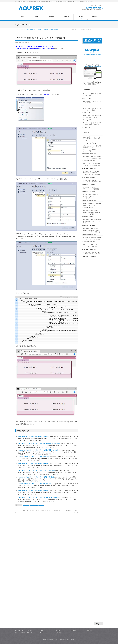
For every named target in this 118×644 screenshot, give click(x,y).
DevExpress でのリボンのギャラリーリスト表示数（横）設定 (36, 477)
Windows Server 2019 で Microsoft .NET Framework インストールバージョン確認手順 (92, 230)
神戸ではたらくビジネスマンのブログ (35, 29)
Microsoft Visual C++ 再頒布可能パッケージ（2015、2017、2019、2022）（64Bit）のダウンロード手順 (92, 149)
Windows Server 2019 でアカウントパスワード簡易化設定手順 (92, 157)
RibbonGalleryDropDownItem (37, 505)
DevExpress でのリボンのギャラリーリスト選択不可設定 (35, 484)
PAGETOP (99, 551)
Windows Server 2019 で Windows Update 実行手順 (91, 188)
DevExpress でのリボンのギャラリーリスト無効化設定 (34, 457)
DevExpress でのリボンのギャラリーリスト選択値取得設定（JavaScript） (40, 497)
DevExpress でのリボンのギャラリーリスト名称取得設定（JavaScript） (39, 443)
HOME (17, 29)
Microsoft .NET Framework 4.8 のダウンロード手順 (92, 204)
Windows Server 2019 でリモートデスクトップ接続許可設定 (92, 165)
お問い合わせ (59, 561)
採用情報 (74, 558)
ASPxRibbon (26, 505)
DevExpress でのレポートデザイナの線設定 (92, 102)
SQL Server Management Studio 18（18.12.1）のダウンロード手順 (92, 196)
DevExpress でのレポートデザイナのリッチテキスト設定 (92, 124)
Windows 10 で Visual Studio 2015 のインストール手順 (92, 246)
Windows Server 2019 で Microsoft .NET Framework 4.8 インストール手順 (92, 212)
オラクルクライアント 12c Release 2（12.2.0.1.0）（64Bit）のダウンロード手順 (92, 173)
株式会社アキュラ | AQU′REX (57, 567)
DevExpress (61, 29)
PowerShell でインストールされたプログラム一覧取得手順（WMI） (92, 139)
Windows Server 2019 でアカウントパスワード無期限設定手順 (92, 181)
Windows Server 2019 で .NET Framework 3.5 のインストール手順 (92, 221)
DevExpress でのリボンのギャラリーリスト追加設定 (33, 437)
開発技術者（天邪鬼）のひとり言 (51, 29)
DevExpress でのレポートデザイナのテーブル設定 (92, 109)
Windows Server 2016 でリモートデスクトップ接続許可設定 (92, 238)
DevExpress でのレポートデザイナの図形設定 (92, 95)
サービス (58, 558)
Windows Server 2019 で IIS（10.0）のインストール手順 (92, 253)
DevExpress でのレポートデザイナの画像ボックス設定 (92, 116)
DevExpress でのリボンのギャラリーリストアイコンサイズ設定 (37, 470)
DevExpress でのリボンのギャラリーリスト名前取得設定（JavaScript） (39, 450)
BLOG (42, 561)
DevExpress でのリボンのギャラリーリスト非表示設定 (34, 464)
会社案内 (89, 558)
